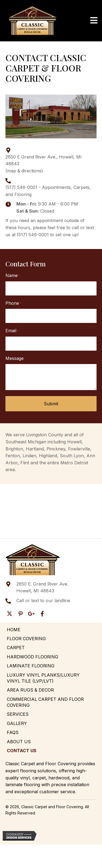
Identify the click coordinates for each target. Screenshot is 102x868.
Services (18, 714)
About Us (19, 742)
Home (14, 630)
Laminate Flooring (31, 666)
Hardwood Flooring (33, 657)
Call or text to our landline (43, 601)
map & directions (24, 171)
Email (12, 331)
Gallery (17, 723)
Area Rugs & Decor (30, 690)
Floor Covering (26, 639)
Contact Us (22, 751)
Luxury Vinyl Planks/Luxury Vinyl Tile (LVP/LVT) (43, 678)
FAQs (13, 732)
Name (13, 276)
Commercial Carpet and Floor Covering (45, 702)
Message (15, 358)
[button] (10, 614)
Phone (14, 303)
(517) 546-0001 (21, 187)
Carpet (16, 648)
